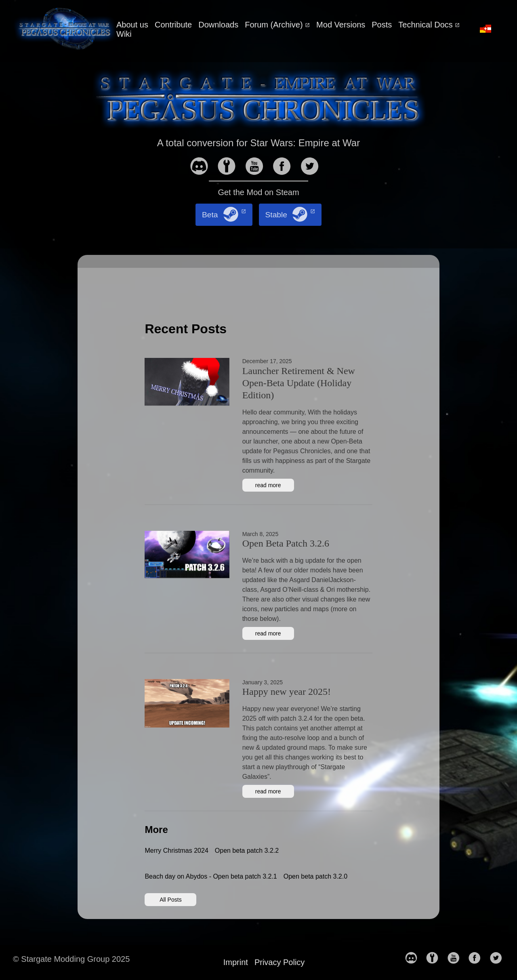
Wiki (124, 34)
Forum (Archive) (275, 25)
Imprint (236, 962)
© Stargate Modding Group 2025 (71, 959)
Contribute (173, 25)
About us (132, 25)
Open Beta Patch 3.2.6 (286, 543)
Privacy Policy (280, 962)
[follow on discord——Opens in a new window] (202, 167)
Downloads (218, 25)
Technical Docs (427, 25)
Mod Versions (341, 25)
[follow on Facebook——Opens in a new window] (285, 167)
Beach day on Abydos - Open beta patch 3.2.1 (211, 876)
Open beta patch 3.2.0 (315, 876)
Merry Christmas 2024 (176, 851)
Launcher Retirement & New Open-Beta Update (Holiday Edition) (299, 383)
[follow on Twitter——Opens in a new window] (313, 167)
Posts (382, 25)
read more (268, 485)
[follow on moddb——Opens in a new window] (230, 167)
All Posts (170, 900)
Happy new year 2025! (287, 692)
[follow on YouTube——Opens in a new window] (258, 167)
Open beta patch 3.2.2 (247, 851)
